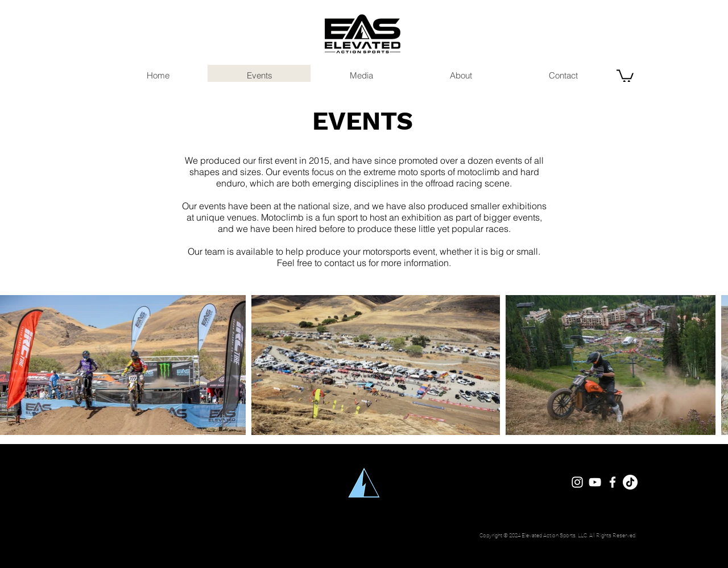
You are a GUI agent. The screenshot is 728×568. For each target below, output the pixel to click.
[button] (625, 75)
